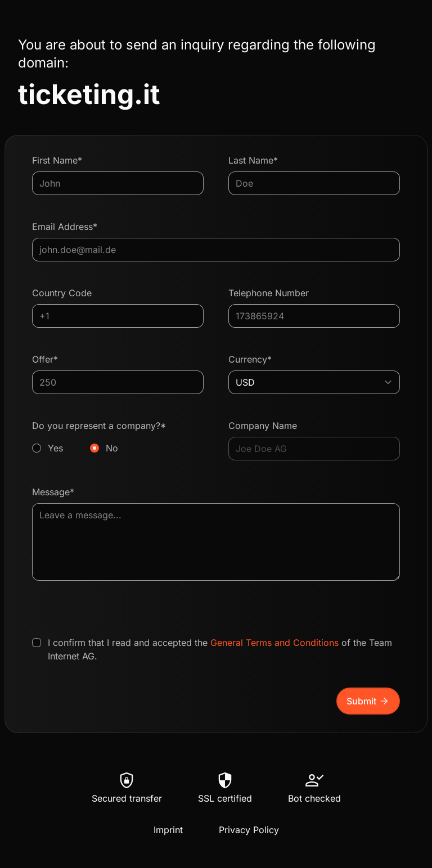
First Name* (57, 160)
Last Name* (253, 160)
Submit (368, 701)
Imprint (168, 830)
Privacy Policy (249, 830)
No (112, 448)
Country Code (62, 293)
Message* (53, 492)
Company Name (263, 426)
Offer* (45, 359)
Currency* (250, 359)
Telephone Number (269, 293)
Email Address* (65, 227)
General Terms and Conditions (274, 643)
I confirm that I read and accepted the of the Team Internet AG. (220, 649)
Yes (55, 448)
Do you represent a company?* (118, 437)
